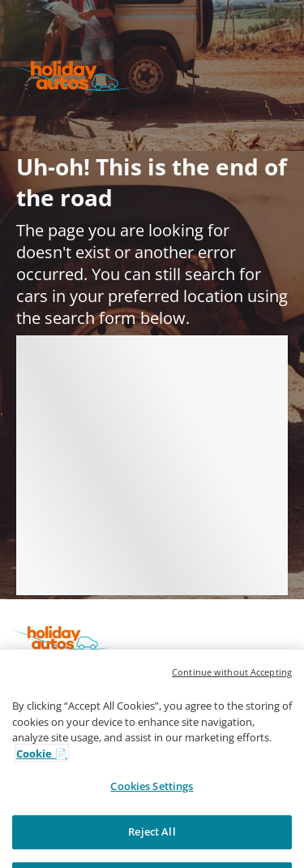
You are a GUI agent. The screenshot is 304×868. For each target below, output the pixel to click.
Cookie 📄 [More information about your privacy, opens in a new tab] (42, 771)
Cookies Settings (152, 804)
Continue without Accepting (232, 691)
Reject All (152, 849)
